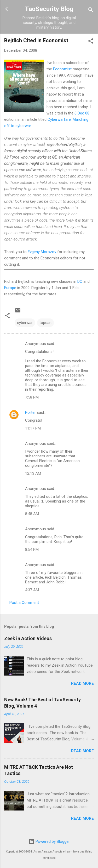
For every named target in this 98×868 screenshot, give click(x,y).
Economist (62, 69)
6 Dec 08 (82, 113)
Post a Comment (24, 603)
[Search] (91, 11)
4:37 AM (32, 590)
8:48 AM (32, 514)
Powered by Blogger (49, 841)
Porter (30, 412)
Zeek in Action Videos (28, 638)
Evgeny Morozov (42, 252)
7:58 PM (32, 397)
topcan (45, 323)
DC (80, 281)
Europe (10, 288)
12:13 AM (33, 473)
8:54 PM (32, 550)
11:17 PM (33, 428)
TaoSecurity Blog (49, 9)
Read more (82, 683)
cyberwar (25, 323)
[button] (91, 42)
